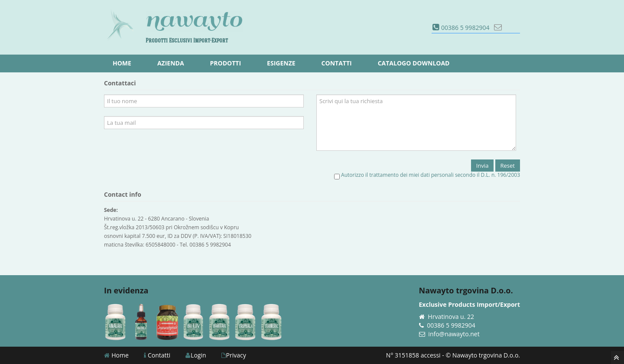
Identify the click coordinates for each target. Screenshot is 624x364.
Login (196, 355)
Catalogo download (414, 63)
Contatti (157, 355)
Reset (508, 166)
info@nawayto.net (454, 334)
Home (116, 355)
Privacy (234, 355)
